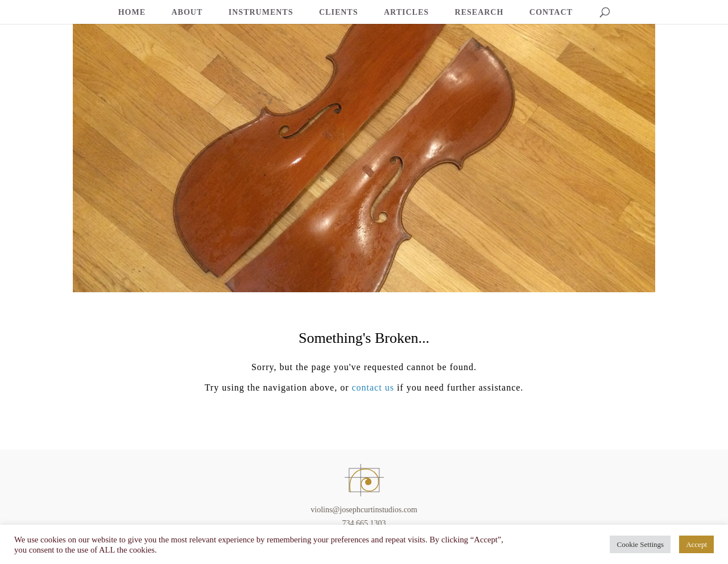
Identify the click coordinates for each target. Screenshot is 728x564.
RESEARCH (479, 13)
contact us (373, 387)
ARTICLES (406, 13)
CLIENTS (338, 13)
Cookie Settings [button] (640, 544)
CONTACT (551, 13)
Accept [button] (696, 544)
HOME (132, 13)
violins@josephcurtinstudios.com (364, 510)
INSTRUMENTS (261, 13)
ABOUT (187, 13)
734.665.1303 (364, 523)
